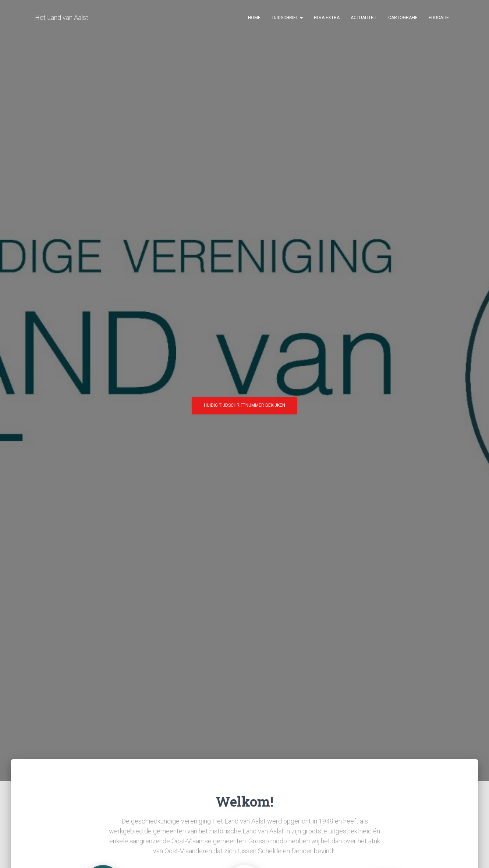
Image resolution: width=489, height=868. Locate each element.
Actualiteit (364, 18)
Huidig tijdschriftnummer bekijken (245, 408)
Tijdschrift (287, 18)
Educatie (439, 18)
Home (254, 18)
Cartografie (403, 18)
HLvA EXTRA (327, 18)
